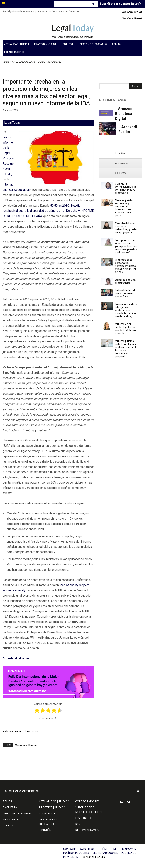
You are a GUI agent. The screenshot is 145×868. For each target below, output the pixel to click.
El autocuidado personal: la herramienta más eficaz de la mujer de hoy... (126, 266)
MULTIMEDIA (12, 819)
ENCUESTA (10, 807)
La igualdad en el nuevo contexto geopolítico (125, 293)
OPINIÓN (45, 830)
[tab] (121, 154)
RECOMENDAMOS (87, 830)
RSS (78, 824)
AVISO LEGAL (88, 849)
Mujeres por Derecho (26, 745)
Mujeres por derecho (49, 62)
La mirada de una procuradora (125, 281)
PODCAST (9, 825)
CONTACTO (70, 849)
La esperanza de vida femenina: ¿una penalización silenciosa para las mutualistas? (126, 246)
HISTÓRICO (83, 818)
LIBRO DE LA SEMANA (17, 813)
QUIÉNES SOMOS (109, 849)
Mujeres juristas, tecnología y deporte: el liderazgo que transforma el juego (125, 208)
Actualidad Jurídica (23, 62)
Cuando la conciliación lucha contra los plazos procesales (125, 188)
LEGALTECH (47, 813)
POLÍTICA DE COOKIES (76, 853)
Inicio (6, 62)
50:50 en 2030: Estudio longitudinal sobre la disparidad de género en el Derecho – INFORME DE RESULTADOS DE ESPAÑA (48, 211)
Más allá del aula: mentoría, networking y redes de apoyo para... (126, 228)
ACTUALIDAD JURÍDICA (54, 801)
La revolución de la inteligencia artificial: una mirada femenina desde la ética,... (126, 310)
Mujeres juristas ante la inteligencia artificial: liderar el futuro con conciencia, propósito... (126, 349)
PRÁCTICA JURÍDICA (52, 807)
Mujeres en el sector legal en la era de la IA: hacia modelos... (125, 329)
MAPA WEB (129, 849)
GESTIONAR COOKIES (105, 853)
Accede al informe (16, 658)
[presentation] (121, 154)
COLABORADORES (87, 801)
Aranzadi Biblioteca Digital (124, 114)
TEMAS (7, 801)
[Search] (93, 4)
